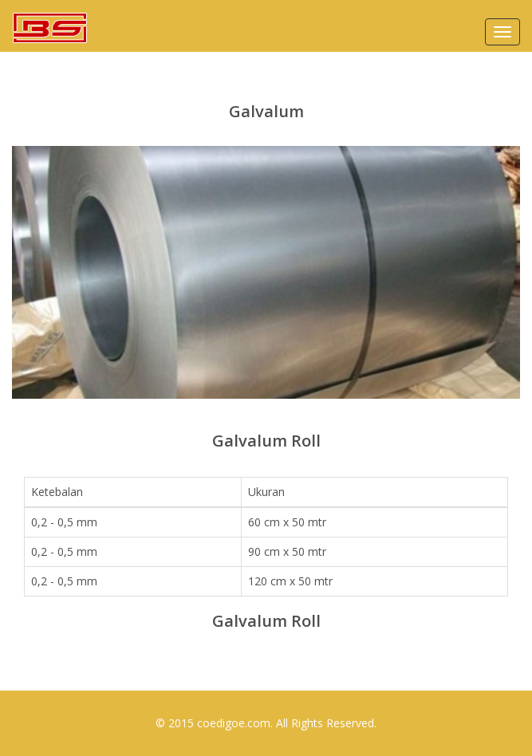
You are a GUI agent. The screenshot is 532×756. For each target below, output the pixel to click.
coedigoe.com (234, 723)
